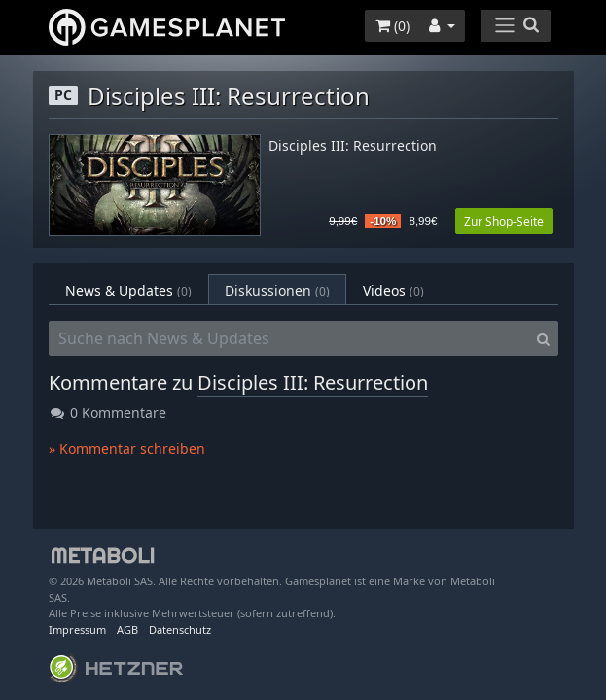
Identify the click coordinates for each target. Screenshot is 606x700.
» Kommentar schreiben (127, 449)
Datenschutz (180, 630)
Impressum (77, 630)
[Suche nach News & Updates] (289, 338)
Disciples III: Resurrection (353, 146)
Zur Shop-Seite (504, 221)
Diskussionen (277, 290)
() (392, 26)
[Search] (543, 338)
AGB (127, 630)
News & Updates (128, 290)
